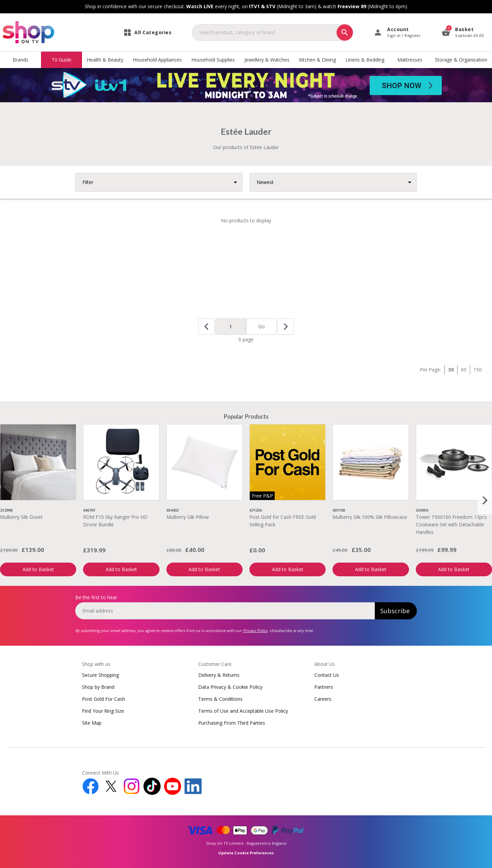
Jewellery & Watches (267, 60)
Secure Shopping (100, 675)
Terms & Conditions (220, 699)
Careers (323, 699)
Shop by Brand (98, 687)
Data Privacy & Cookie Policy (230, 687)
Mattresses (410, 60)
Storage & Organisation (461, 60)
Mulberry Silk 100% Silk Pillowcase (370, 517)
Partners (324, 687)
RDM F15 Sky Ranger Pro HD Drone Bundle (115, 521)
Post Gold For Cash (104, 699)
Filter (88, 182)
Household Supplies (213, 60)
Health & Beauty (105, 60)
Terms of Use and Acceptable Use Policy (243, 711)
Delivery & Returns (219, 675)
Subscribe (395, 611)
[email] (225, 611)
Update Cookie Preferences (246, 853)
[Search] (345, 32)
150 (478, 370)
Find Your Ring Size (103, 711)
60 (464, 370)
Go (262, 326)
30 (451, 370)
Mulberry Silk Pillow (188, 517)
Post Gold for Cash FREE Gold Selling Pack (283, 521)
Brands (20, 60)
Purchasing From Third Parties (232, 723)
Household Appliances (157, 60)
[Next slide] (485, 500)
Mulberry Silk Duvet (21, 517)
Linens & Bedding (365, 60)
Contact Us (327, 675)
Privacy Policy (255, 630)
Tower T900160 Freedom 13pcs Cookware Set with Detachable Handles (451, 525)
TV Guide (61, 60)
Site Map (92, 723)
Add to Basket (38, 569)
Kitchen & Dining (317, 60)
